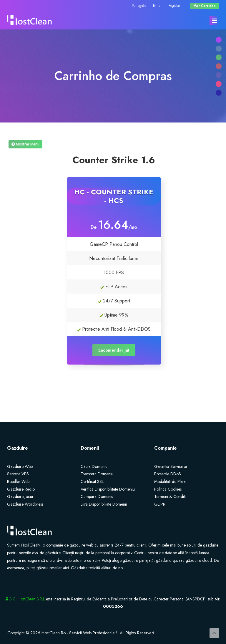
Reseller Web (18, 481)
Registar (174, 5)
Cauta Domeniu (94, 466)
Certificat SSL (92, 481)
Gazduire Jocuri (21, 496)
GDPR (160, 504)
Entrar (157, 5)
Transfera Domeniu (97, 474)
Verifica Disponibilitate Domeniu (108, 489)
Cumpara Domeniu (97, 496)
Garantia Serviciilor (171, 466)
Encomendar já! (114, 350)
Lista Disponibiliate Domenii (104, 504)
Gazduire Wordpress (25, 504)
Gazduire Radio (21, 489)
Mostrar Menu (25, 144)
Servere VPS (18, 474)
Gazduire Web (20, 466)
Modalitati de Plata (170, 481)
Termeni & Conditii (170, 496)
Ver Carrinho (205, 6)
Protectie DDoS (168, 474)
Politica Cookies (168, 489)
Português (139, 5)
